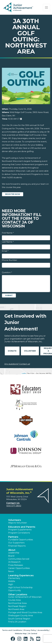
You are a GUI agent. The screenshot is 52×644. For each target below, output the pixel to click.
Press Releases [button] (16, 565)
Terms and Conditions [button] (12, 630)
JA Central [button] (33, 633)
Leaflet (24, 373)
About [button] (12, 550)
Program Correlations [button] (19, 533)
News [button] (11, 571)
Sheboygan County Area (21, 616)
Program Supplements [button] (20, 530)
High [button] (11, 584)
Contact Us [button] (13, 503)
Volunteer (30, 351)
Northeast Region (17, 606)
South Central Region (19, 619)
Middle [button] (12, 581)
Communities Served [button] (19, 559)
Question (7, 272)
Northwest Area (16, 609)
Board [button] (11, 556)
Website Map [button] (21, 633)
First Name (8, 233)
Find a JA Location (17, 622)
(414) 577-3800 (14, 506)
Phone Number (10, 260)
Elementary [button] (14, 578)
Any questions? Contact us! (17, 364)
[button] (13, 639)
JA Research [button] (14, 562)
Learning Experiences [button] (21, 575)
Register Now (13, 194)
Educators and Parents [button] (22, 527)
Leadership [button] (14, 553)
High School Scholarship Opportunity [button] (20, 589)
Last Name (8, 242)
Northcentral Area (17, 603)
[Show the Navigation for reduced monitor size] (46, 7)
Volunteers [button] (15, 520)
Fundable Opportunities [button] (21, 540)
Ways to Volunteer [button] (18, 523)
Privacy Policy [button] (30, 630)
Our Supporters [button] (16, 543)
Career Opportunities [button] (19, 568)
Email (5, 251)
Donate (12, 351)
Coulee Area (14, 600)
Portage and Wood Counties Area (25, 612)
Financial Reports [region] (17, 546)
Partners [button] (13, 537)
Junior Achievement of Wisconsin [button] (25, 597)
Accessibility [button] (43, 630)
